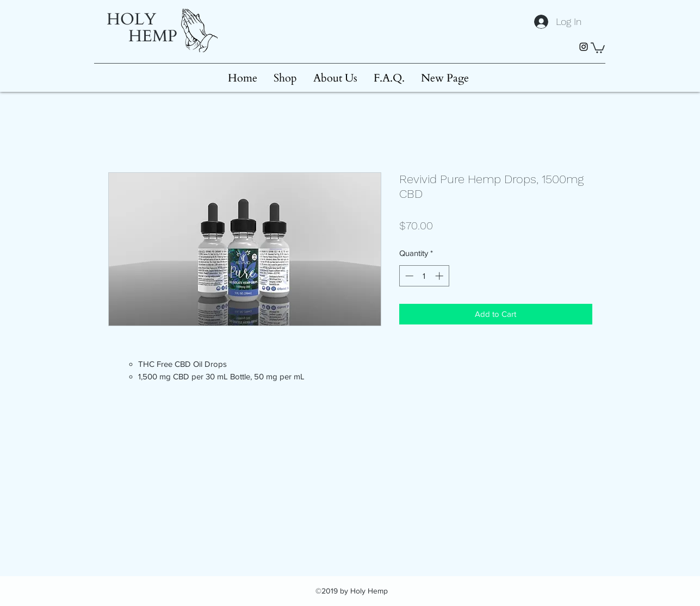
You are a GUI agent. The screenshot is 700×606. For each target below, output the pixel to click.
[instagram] (584, 47)
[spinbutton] (424, 276)
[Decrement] (408, 276)
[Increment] (440, 276)
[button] (598, 47)
